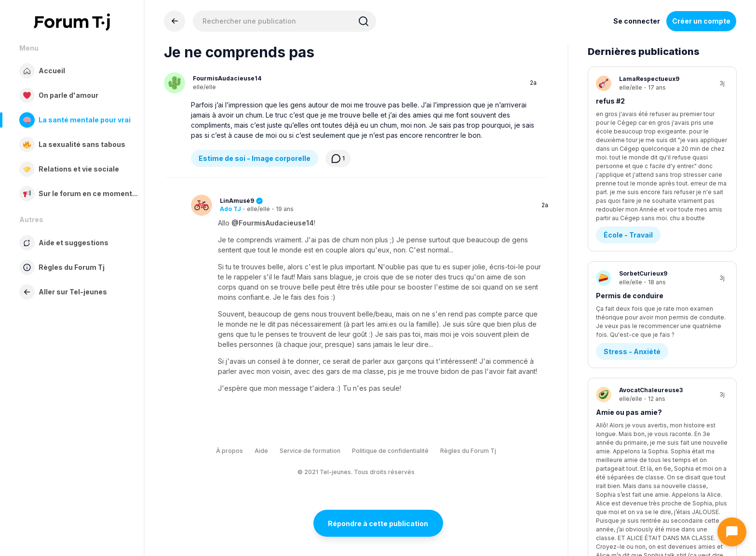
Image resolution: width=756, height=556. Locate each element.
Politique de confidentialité (390, 451)
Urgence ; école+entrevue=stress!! (656, 432)
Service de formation (310, 451)
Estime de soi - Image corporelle (255, 158)
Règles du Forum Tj (468, 451)
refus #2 (610, 101)
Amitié (615, 371)
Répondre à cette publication (378, 523)
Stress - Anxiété (632, 261)
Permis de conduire (630, 211)
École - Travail (628, 151)
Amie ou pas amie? (629, 322)
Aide (261, 451)
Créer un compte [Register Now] (701, 21)
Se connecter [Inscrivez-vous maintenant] (637, 21)
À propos (229, 451)
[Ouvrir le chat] (732, 532)
